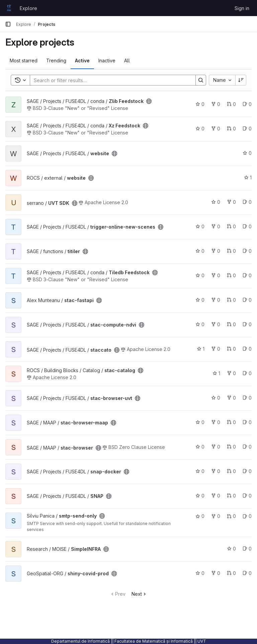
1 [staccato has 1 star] (201, 349)
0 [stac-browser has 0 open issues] (247, 447)
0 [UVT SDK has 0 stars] (216, 202)
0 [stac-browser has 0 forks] (216, 447)
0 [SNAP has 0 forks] (216, 496)
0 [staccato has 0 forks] (216, 349)
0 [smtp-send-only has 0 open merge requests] (231, 516)
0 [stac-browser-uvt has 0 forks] (231, 398)
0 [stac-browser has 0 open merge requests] (231, 447)
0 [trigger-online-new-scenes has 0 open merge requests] (231, 226)
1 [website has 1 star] (248, 178)
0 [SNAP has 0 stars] (200, 496)
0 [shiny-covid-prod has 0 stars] (200, 573)
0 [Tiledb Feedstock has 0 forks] (216, 275)
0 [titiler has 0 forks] (216, 251)
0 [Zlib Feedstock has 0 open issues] (247, 104)
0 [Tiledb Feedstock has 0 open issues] (247, 275)
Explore (28, 8)
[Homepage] (9, 8)
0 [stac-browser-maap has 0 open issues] (247, 422)
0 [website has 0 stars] (247, 153)
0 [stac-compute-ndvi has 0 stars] (200, 324)
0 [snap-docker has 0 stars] (200, 471)
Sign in (242, 8)
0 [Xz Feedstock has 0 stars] (200, 129)
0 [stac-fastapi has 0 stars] (200, 300)
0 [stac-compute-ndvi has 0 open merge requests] (231, 324)
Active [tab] (82, 61)
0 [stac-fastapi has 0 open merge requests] (231, 300)
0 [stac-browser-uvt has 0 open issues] (247, 398)
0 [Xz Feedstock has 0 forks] (216, 129)
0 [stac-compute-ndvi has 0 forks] (216, 324)
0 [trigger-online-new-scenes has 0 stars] (200, 226)
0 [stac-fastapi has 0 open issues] (247, 300)
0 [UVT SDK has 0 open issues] (247, 202)
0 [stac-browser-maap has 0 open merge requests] (231, 422)
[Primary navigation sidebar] (8, 24)
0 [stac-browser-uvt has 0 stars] (216, 398)
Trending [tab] (56, 61)
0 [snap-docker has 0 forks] (216, 471)
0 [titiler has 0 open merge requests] (231, 251)
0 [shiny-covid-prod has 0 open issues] (247, 573)
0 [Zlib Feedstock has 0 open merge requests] (231, 104)
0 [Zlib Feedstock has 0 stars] (200, 104)
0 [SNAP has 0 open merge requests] (231, 496)
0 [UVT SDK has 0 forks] (231, 202)
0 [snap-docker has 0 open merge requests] (231, 471)
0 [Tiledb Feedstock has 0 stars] (200, 275)
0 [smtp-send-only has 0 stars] (200, 516)
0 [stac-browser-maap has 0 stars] (200, 422)
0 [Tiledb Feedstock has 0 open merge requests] (231, 275)
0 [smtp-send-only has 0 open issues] (247, 516)
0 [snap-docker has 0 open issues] (247, 471)
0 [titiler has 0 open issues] (247, 251)
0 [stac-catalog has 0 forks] (231, 373)
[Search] (109, 80)
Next (139, 594)
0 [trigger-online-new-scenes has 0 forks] (216, 226)
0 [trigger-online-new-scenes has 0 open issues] (247, 226)
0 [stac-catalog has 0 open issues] (247, 373)
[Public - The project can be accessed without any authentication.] (149, 101)
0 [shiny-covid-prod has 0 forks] (216, 573)
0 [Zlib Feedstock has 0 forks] (216, 104)
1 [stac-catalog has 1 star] (216, 373)
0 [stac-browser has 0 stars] (200, 447)
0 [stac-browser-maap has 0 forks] (216, 422)
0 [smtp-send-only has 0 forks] (216, 516)
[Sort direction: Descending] (241, 80)
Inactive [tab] (107, 61)
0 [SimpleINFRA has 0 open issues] (247, 549)
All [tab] (127, 61)
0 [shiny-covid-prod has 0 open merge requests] (231, 573)
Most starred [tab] (24, 61)
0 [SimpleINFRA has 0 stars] (231, 549)
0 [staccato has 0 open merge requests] (231, 349)
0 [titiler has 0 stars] (200, 251)
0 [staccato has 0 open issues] (247, 349)
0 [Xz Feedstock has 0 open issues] (247, 129)
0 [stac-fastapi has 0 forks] (216, 300)
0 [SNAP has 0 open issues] (247, 496)
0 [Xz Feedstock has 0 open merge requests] (231, 129)
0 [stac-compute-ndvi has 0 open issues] (247, 324)
